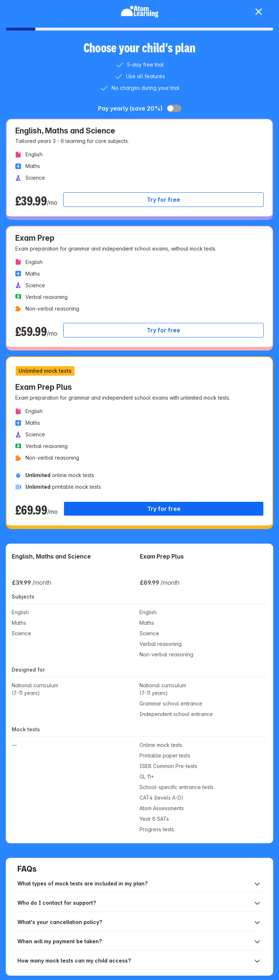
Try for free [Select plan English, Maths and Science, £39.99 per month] (163, 200)
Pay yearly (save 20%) (130, 108)
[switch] (174, 108)
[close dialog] (259, 12)
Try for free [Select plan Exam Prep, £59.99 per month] (163, 330)
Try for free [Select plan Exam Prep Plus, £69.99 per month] (164, 509)
